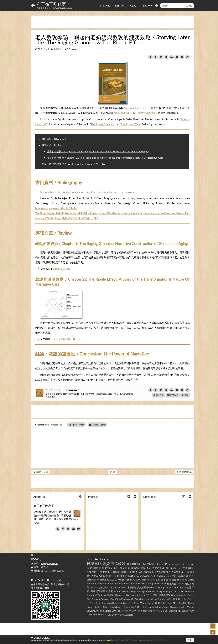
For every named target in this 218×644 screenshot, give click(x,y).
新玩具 (190, 576)
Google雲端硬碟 (62, 269)
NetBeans (97, 603)
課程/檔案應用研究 (142, 611)
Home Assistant (122, 591)
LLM (173, 595)
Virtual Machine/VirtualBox (148, 599)
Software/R (128, 599)
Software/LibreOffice (119, 583)
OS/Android (146, 572)
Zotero (115, 572)
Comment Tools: (42, 425)
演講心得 (102, 587)
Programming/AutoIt (141, 591)
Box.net (77, 339)
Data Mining (129, 572)
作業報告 (57, 49)
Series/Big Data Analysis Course (170, 587)
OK (190, 640)
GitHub (180, 583)
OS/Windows (147, 576)
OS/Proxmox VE (155, 568)
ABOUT (134, 6)
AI (175, 591)
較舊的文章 (184, 472)
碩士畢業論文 (186, 568)
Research (189, 591)
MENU (148, 6)
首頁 (112, 472)
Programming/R (165, 591)
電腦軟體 (118, 564)
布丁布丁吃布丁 (55, 390)
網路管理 (99, 568)
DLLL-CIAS (134, 576)
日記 (90, 564)
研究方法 (111, 576)
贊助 (185, 395)
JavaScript (111, 568)
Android (92, 572)
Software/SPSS (100, 615)
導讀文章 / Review (52, 145)
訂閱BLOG (173, 395)
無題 (189, 587)
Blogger (160, 564)
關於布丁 (158, 395)
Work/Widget (178, 576)
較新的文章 (41, 472)
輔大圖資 (103, 564)
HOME (107, 6)
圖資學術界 (112, 595)
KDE (97, 607)
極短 (175, 599)
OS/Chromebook (173, 611)
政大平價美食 (115, 615)
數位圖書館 (128, 615)
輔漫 (156, 611)
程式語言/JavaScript (118, 580)
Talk (143, 568)
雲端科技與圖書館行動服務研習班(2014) (171, 580)
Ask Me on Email (98, 425)
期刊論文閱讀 (147, 564)
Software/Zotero (162, 576)
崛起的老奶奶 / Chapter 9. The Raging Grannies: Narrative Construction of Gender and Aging (98, 151)
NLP (89, 603)
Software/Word (144, 595)
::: (100, 6)
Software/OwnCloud (111, 599)
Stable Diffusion (113, 611)
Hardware (131, 595)
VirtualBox (167, 599)
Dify (180, 599)
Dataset (180, 591)
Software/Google (111, 603)
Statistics (112, 587)
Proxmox (104, 572)
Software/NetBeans (130, 603)
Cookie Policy (108, 640)
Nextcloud (115, 607)
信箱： (45, 563)
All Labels (102, 559)
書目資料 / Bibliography (55, 139)
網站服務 (135, 580)
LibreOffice (188, 599)
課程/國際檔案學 (162, 595)
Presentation (163, 572)
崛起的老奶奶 (123, 113)
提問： (39, 567)
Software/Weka (96, 576)
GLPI (161, 611)
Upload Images (77, 425)
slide (144, 580)
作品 (90, 568)
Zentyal (150, 603)
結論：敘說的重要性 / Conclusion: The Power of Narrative (74, 164)
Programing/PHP (132, 607)
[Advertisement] (112, 22)
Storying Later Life (136, 108)
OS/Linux (178, 572)
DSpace (135, 568)
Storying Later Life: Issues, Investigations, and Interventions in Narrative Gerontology (87, 192)
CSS (185, 603)
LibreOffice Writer (138, 583)
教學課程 (126, 611)
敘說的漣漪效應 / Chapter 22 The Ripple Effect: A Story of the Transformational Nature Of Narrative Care (105, 158)
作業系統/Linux (163, 603)
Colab (191, 603)
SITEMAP (120, 6)
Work (143, 603)
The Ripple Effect (130, 124)
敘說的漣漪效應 (147, 113)
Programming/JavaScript (179, 564)
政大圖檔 (132, 564)
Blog (180, 603)
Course (190, 572)
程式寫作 (171, 568)
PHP (152, 587)
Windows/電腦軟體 (127, 587)
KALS (89, 607)
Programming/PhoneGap (155, 607)
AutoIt (122, 595)
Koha (105, 607)
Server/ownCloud (95, 611)
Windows (101, 595)
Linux (121, 568)
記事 (127, 568)
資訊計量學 (143, 587)
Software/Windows (96, 580)
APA (175, 603)
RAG (154, 591)
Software (91, 595)
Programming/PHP (157, 583)
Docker (93, 587)
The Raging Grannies (102, 124)
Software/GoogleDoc (97, 583)
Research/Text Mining (182, 607)
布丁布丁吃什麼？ (53, 4)
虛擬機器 (122, 576)
